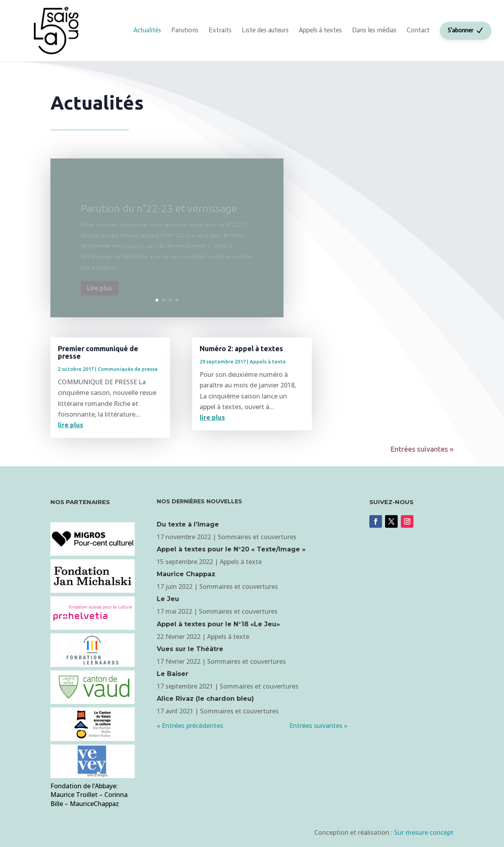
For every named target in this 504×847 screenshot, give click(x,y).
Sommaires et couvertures (257, 537)
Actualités (147, 30)
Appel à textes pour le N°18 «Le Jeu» (218, 624)
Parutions (185, 30)
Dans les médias (374, 30)
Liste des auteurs (265, 30)
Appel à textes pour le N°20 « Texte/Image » (231, 549)
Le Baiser (172, 674)
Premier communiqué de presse (98, 352)
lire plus (70, 425)
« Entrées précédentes (190, 726)
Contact (418, 30)
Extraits (220, 30)
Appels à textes (320, 30)
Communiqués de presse (128, 369)
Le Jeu (168, 599)
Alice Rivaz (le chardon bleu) (205, 699)
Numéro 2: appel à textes (241, 348)
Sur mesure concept (424, 832)
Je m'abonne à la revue (403, 559)
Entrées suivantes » (422, 449)
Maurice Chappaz (186, 574)
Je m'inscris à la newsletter (353, 181)
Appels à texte (268, 361)
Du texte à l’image (188, 524)
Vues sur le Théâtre (190, 649)
